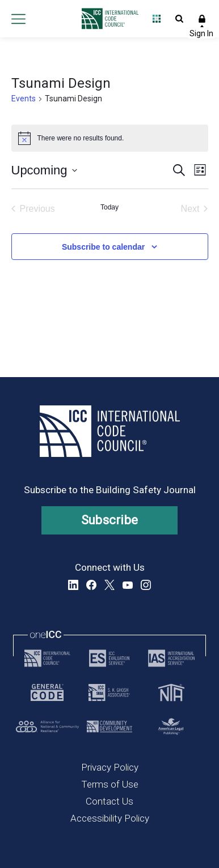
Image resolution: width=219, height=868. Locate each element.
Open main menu (18, 19)
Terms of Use (110, 784)
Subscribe (110, 520)
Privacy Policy (110, 767)
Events (24, 99)
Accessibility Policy (110, 818)
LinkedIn (73, 585)
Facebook (91, 585)
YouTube (128, 585)
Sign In (202, 19)
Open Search (179, 19)
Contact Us (109, 801)
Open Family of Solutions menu (157, 19)
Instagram (146, 585)
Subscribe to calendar (103, 247)
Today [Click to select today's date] (109, 207)
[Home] (107, 19)
